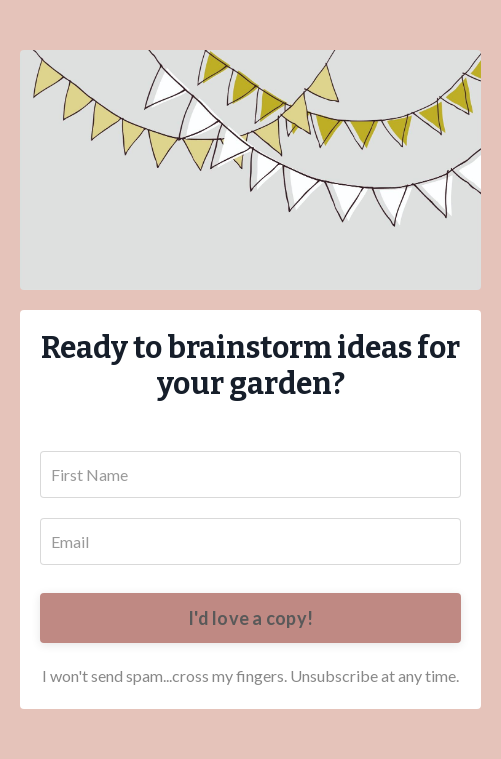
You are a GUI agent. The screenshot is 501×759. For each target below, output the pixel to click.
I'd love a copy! (250, 618)
